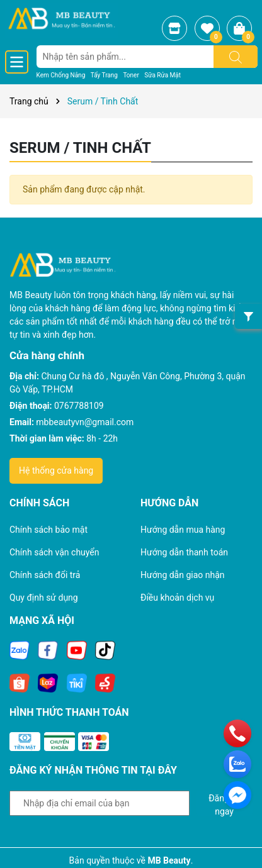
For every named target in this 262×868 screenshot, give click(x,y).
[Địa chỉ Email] (100, 803)
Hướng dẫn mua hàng (183, 530)
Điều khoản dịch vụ (177, 598)
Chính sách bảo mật (48, 530)
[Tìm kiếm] (236, 57)
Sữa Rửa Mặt (162, 75)
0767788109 (79, 406)
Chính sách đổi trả (45, 575)
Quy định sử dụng (44, 598)
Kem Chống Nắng (61, 75)
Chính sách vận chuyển (54, 552)
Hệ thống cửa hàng (56, 470)
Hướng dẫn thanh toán (184, 552)
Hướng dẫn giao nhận (183, 575)
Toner (131, 75)
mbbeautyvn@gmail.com (85, 422)
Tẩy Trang (104, 75)
